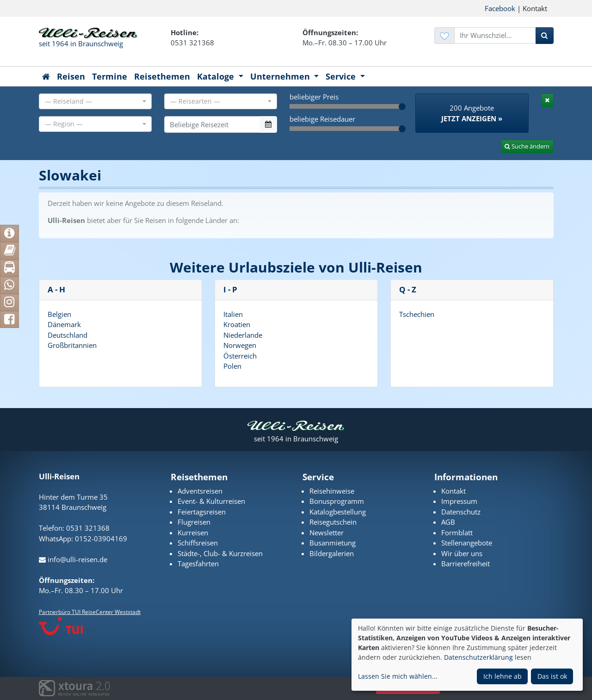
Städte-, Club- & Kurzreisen (220, 553)
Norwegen (240, 345)
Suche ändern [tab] (527, 146)
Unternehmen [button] (281, 76)
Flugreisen (194, 522)
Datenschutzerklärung (478, 657)
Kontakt (453, 491)
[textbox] (92, 101)
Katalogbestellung (338, 512)
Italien (233, 314)
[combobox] (95, 101)
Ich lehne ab (503, 676)
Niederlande (243, 335)
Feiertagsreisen (202, 512)
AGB (448, 522)
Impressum (459, 501)
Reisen (71, 76)
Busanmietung (333, 543)
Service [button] (342, 76)
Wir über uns (462, 553)
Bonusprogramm (337, 501)
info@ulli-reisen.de (73, 559)
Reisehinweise (332, 491)
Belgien (59, 314)
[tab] (547, 100)
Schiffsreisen (198, 543)
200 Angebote (472, 113)
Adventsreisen (200, 491)
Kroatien (237, 324)
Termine (110, 76)
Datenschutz (461, 512)
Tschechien (417, 314)
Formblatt (457, 533)
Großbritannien (72, 345)
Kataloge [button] (217, 76)
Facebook (500, 8)
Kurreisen (193, 533)
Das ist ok (552, 676)
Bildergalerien (332, 553)
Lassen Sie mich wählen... (398, 676)
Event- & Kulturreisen (211, 501)
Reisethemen (162, 76)
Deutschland (68, 335)
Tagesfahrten (198, 564)
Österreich (240, 356)
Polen (232, 366)
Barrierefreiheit (466, 564)
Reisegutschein (333, 522)
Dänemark (64, 324)
